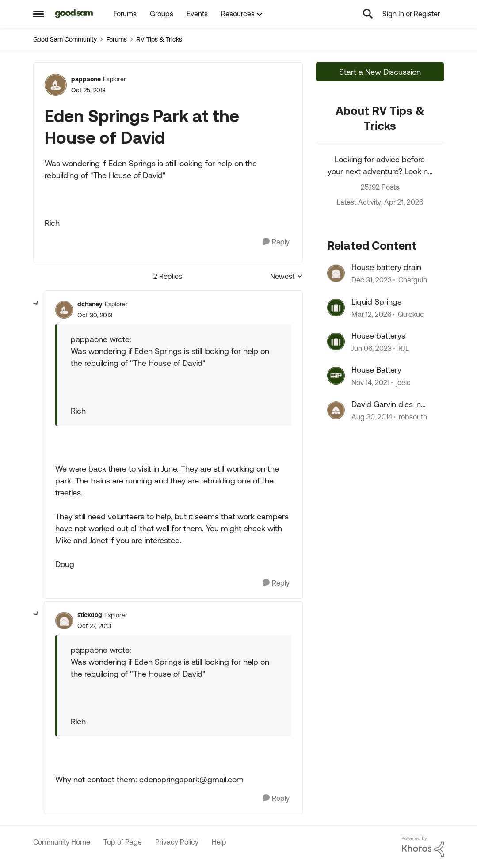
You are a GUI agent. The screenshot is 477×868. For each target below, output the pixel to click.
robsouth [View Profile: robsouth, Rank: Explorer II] (413, 417)
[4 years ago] (370, 383)
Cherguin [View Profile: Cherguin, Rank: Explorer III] (413, 280)
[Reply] (276, 242)
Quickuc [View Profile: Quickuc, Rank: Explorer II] (411, 314)
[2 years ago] (372, 280)
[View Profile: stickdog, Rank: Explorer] (64, 621)
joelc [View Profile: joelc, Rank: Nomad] (403, 383)
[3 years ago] (372, 348)
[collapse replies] (36, 303)
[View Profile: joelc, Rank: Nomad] (336, 376)
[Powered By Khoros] (423, 847)
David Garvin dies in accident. (386, 404)
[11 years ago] (372, 417)
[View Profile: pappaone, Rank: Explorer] (56, 85)
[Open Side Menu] (38, 14)
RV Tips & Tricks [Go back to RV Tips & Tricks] (159, 39)
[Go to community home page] (74, 14)
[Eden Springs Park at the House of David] (95, 315)
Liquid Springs (376, 302)
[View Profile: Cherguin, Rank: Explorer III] (336, 273)
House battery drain (386, 267)
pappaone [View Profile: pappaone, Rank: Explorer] (86, 79)
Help (219, 842)
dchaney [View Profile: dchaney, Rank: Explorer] (90, 304)
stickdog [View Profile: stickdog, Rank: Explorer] (90, 615)
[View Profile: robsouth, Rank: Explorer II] (336, 410)
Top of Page (123, 842)
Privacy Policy (177, 842)
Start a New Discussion (380, 72)
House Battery (376, 370)
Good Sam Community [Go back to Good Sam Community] (65, 39)
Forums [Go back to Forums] (117, 39)
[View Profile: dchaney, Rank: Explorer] (64, 310)
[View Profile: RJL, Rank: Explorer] (336, 342)
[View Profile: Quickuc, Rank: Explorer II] (336, 308)
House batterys (378, 336)
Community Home (62, 842)
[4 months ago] (371, 314)
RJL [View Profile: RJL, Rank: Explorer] (404, 348)
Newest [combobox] (286, 277)
